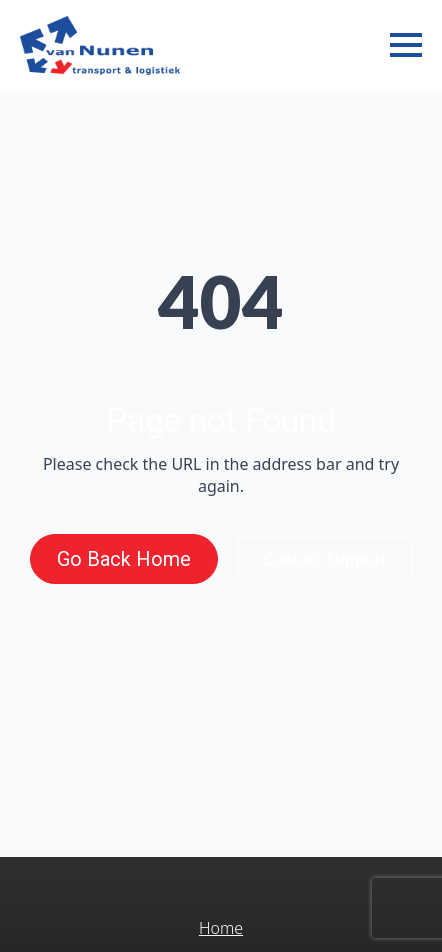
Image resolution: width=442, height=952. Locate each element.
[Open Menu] (406, 45)
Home (221, 928)
